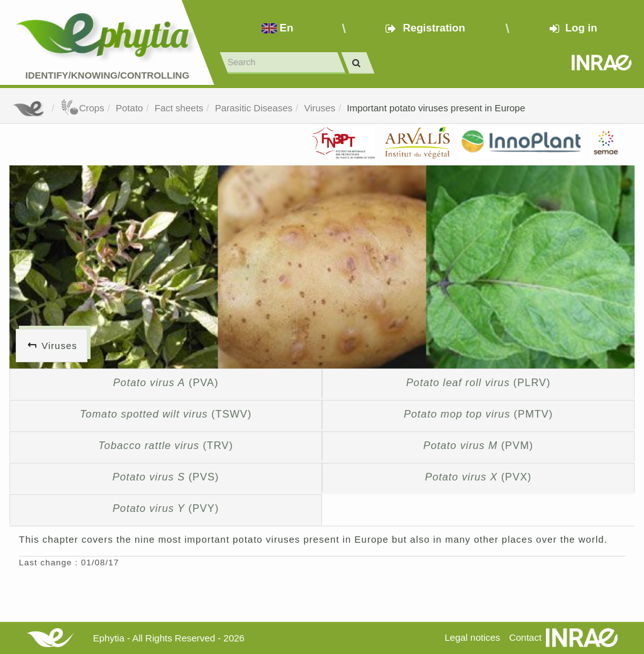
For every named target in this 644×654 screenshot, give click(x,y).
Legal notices (472, 637)
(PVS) (166, 477)
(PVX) (478, 477)
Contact (525, 637)
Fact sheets (179, 108)
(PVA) (166, 382)
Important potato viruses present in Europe (436, 108)
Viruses (319, 108)
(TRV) (165, 445)
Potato (129, 108)
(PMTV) (478, 414)
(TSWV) (166, 414)
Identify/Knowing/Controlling (107, 75)
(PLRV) (479, 382)
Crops (82, 108)
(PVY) (166, 508)
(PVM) (478, 445)
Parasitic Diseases (254, 108)
